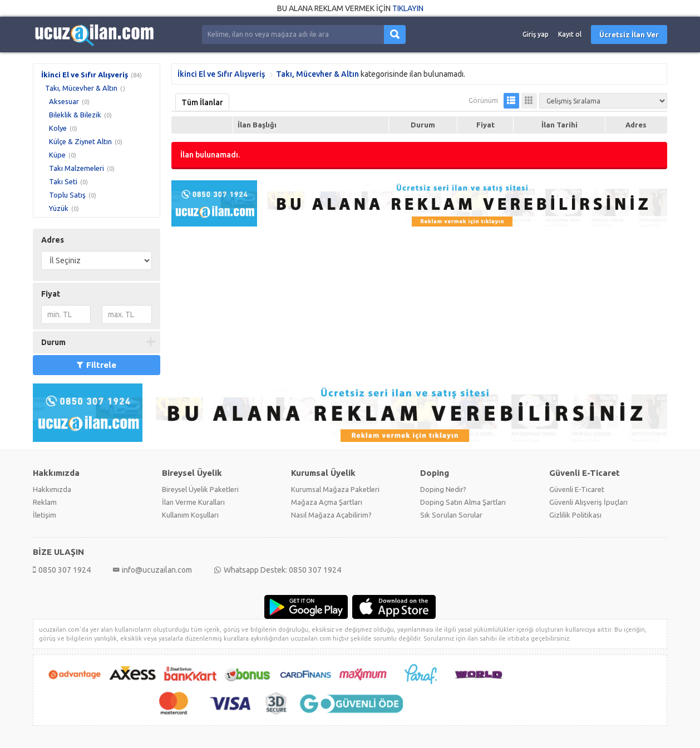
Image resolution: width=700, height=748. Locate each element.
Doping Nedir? (443, 489)
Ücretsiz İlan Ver (629, 35)
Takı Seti (63, 181)
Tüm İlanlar (202, 102)
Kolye (58, 128)
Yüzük (59, 208)
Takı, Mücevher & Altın (81, 88)
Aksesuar (64, 101)
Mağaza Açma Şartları (327, 502)
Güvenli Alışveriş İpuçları (588, 502)
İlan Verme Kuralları (193, 502)
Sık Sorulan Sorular (451, 515)
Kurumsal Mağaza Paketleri (335, 489)
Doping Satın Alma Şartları (463, 502)
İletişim (45, 515)
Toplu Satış (67, 195)
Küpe (57, 155)
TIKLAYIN (408, 8)
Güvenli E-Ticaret (577, 489)
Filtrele (97, 365)
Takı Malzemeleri (77, 168)
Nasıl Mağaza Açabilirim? (331, 515)
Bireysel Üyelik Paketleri (200, 489)
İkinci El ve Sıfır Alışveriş (85, 75)
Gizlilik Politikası (575, 515)
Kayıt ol (570, 34)
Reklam (45, 502)
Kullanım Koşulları (190, 515)
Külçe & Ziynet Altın (80, 141)
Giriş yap (536, 34)
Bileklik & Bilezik (75, 115)
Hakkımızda (52, 489)
